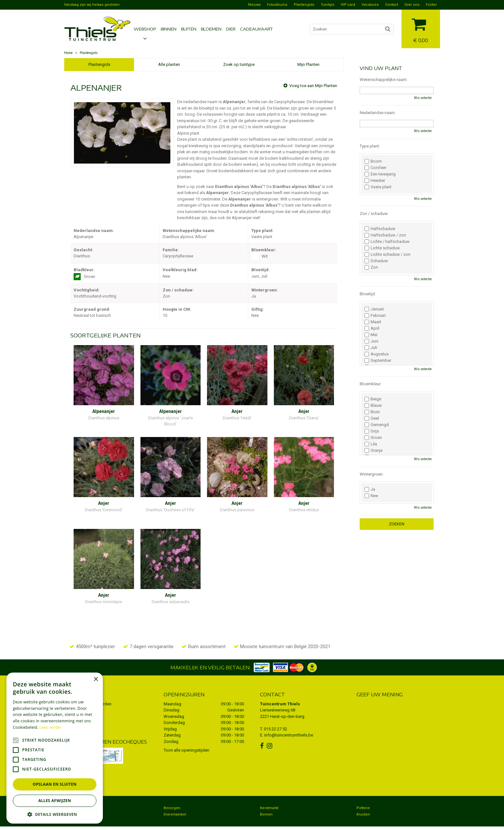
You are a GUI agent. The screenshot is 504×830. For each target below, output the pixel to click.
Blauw (373, 406)
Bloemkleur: (371, 384)
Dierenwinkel (175, 802)
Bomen (266, 802)
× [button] (96, 679)
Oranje (373, 451)
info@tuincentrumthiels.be (289, 723)
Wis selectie (423, 98)
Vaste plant (378, 187)
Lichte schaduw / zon (387, 254)
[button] (55, 814)
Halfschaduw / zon (385, 235)
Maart (373, 322)
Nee (371, 496)
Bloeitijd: (368, 294)
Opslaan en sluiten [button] (55, 784)
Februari (375, 316)
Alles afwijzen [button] (55, 801)
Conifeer (375, 168)
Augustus (377, 354)
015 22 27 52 (275, 716)
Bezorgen (172, 795)
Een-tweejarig (380, 174)
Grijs (372, 431)
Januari (374, 309)
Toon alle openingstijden (186, 738)
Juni (371, 341)
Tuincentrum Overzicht (385, 822)
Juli (371, 348)
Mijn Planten (308, 64)
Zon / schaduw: (374, 214)
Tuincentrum (78, 795)
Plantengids (99, 64)
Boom (373, 161)
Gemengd (377, 425)
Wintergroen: (372, 474)
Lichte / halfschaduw (387, 242)
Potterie (363, 795)
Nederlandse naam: (378, 113)
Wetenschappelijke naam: (384, 80)
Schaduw (376, 261)
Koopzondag (78, 802)
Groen (373, 438)
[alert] (55, 748)
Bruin (372, 412)
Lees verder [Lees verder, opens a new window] (51, 727)
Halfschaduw (380, 229)
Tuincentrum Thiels (280, 691)
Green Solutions (349, 822)
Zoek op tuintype (239, 64)
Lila (371, 444)
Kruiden (363, 802)
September (378, 361)
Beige (373, 399)
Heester (375, 181)
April (372, 328)
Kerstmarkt (269, 795)
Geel (372, 418)
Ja (370, 489)
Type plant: (370, 146)
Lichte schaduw (382, 248)
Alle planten (169, 64)
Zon (371, 267)
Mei (371, 335)
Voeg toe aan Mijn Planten (313, 86)
